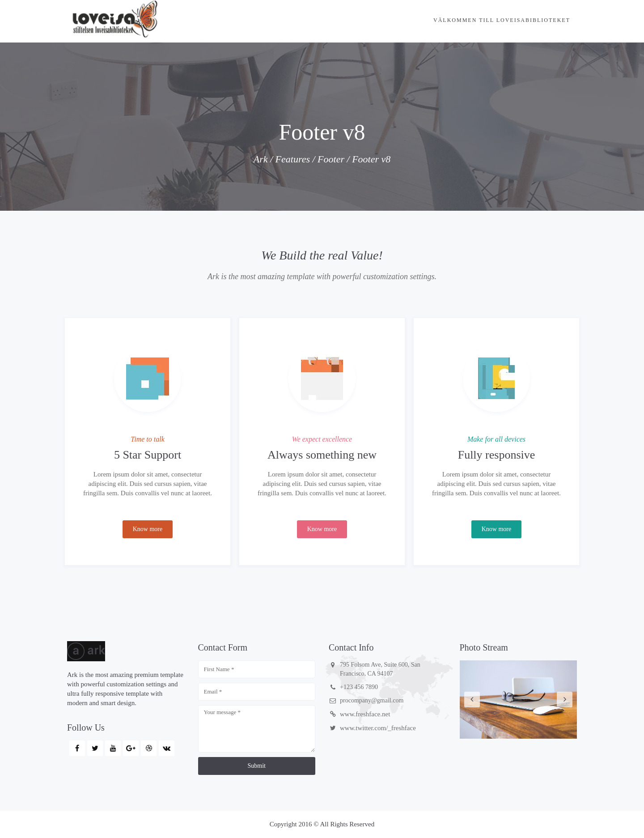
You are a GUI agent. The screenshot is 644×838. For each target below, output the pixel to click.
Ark (261, 159)
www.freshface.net (365, 714)
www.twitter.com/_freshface (378, 728)
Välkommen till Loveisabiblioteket (502, 20)
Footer (331, 159)
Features (293, 159)
